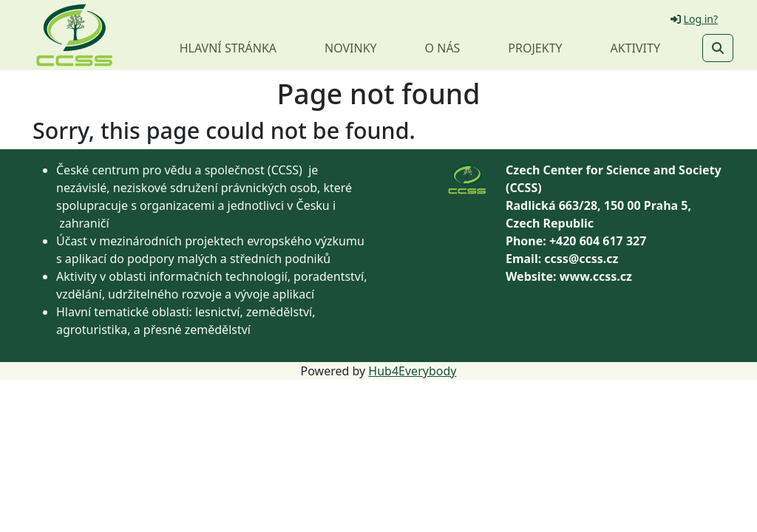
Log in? (694, 19)
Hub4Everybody (412, 371)
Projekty (535, 48)
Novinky (351, 48)
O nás (443, 48)
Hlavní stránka (228, 48)
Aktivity (635, 48)
